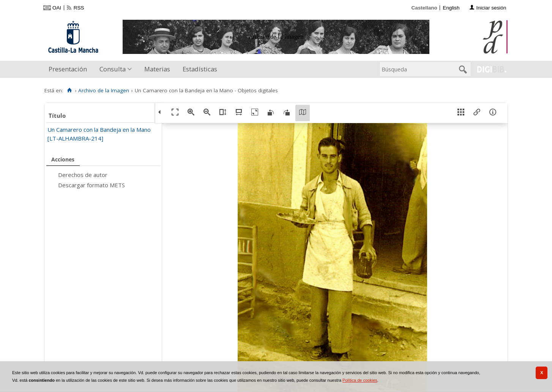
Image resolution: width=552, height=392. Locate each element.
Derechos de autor (83, 175)
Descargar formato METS (91, 185)
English (451, 8)
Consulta (113, 69)
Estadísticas (200, 69)
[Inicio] (69, 90)
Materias (157, 69)
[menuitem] (69, 69)
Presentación (68, 69)
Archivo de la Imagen (104, 90)
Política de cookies (360, 380)
